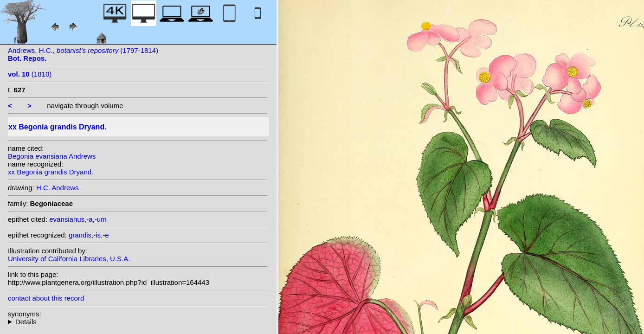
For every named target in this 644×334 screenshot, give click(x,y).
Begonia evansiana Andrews (52, 156)
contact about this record (46, 298)
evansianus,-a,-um (78, 219)
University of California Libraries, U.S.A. (69, 259)
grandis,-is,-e (89, 235)
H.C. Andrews (58, 188)
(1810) (30, 74)
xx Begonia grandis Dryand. (51, 172)
